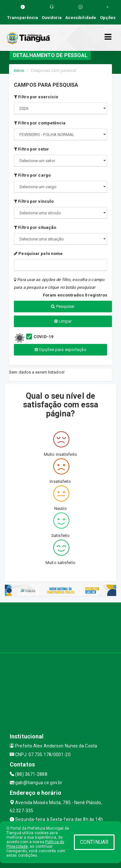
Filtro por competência (40, 123)
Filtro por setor (31, 149)
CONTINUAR (94, 842)
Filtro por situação (35, 227)
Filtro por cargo (32, 175)
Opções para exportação (60, 350)
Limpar (63, 321)
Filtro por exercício (36, 97)
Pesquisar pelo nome (38, 254)
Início (19, 70)
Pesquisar (63, 306)
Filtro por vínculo (34, 201)
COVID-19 (43, 337)
